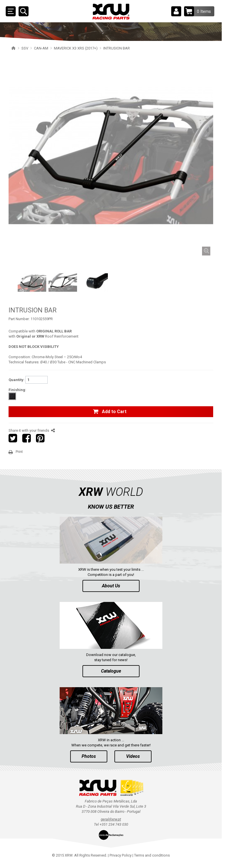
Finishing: (17, 390)
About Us (111, 586)
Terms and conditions (152, 855)
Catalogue (111, 671)
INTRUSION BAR (117, 48)
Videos (133, 756)
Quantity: (17, 380)
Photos (89, 756)
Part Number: (19, 319)
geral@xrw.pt (111, 819)
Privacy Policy (121, 855)
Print (19, 452)
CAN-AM (41, 48)
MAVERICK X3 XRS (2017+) (76, 48)
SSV (25, 48)
